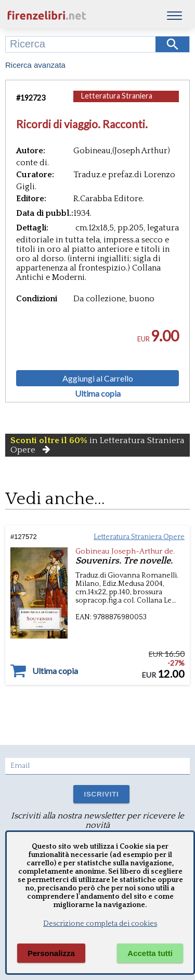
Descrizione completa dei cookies (100, 924)
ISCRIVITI (101, 794)
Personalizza (51, 953)
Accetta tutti (150, 953)
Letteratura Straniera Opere (117, 101)
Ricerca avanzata (35, 65)
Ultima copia (98, 394)
